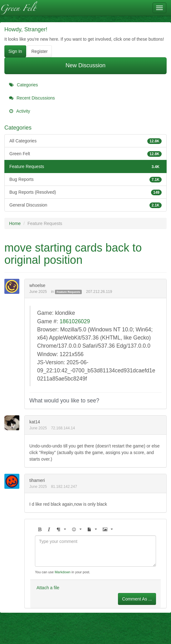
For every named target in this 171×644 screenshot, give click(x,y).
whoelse (37, 285)
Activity (20, 111)
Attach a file (48, 588)
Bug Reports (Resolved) (85, 192)
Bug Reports (85, 179)
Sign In (15, 51)
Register (39, 51)
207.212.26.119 (99, 292)
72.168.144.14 (63, 428)
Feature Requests (85, 166)
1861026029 (75, 321)
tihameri (37, 480)
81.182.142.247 (64, 487)
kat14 (35, 422)
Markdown (63, 572)
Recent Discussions (32, 98)
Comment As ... (137, 599)
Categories (24, 85)
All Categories (85, 141)
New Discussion (85, 65)
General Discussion (85, 205)
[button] (40, 530)
